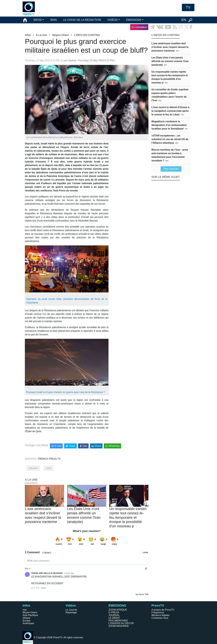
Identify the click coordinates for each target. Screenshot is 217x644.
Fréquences (158, 612)
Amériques (28, 623)
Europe (27, 621)
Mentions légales (160, 615)
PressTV (158, 605)
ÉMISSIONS (134, 20)
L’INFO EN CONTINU (87, 35)
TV (188, 7)
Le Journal (71, 610)
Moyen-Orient (61, 35)
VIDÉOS (112, 20)
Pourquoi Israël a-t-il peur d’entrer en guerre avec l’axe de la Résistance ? (65, 392)
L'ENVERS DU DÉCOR (121, 623)
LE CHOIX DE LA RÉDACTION (82, 20)
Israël (49, 468)
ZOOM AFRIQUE (118, 610)
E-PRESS (114, 612)
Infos (28, 35)
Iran (25, 610)
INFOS (37, 20)
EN (184, 20)
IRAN (54, 20)
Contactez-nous (160, 618)
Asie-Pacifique (30, 615)
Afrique (26, 618)
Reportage (71, 612)
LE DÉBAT (114, 618)
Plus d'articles (171, 169)
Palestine (33, 468)
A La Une (41, 35)
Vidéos (71, 605)
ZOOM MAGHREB (119, 626)
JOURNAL (114, 615)
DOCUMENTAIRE (118, 621)
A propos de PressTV (163, 610)
